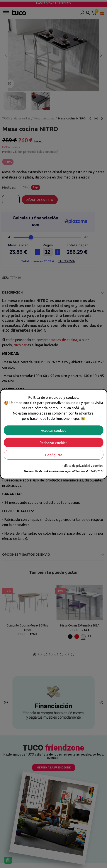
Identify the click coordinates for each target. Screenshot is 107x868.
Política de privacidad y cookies (82, 465)
